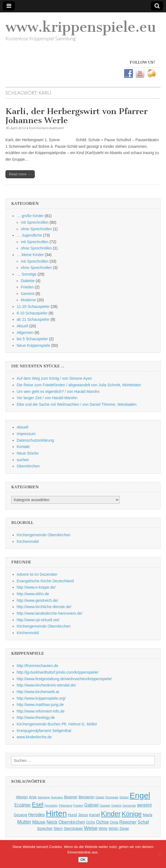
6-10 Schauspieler (32, 313)
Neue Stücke (28, 453)
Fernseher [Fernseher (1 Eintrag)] (51, 805)
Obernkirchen (28, 466)
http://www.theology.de (36, 717)
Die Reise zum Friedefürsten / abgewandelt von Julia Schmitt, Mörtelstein (79, 385)
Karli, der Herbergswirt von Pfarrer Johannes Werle (77, 116)
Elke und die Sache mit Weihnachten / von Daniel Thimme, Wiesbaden (77, 404)
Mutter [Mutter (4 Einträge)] (24, 822)
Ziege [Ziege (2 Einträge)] (124, 829)
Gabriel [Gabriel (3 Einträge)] (91, 805)
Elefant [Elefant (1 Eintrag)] (124, 797)
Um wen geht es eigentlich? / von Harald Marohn (58, 392)
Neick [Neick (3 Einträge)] (52, 822)
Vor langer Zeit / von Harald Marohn (47, 398)
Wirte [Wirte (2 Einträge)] (103, 829)
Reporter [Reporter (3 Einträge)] (128, 822)
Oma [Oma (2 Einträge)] (114, 822)
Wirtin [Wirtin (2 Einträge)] (113, 829)
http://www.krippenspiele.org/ (41, 698)
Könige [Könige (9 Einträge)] (132, 814)
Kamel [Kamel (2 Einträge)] (95, 815)
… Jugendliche (29, 235)
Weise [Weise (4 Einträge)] (91, 828)
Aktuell (22, 326)
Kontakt (23, 447)
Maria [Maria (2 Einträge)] (148, 815)
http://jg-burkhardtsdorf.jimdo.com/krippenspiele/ (58, 672)
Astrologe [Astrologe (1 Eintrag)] (44, 797)
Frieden (27, 287)
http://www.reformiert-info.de (41, 711)
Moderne (28, 300)
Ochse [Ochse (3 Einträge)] (103, 822)
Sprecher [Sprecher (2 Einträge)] (45, 829)
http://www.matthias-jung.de (40, 705)
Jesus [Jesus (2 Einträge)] (83, 815)
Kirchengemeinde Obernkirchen (44, 535)
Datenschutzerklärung (35, 440)
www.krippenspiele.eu (81, 27)
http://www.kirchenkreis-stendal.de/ (46, 685)
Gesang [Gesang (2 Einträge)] (20, 815)
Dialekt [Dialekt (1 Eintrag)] (100, 797)
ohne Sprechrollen (36, 229)
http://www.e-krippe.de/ (36, 587)
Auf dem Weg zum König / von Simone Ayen (54, 378)
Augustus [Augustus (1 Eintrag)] (57, 797)
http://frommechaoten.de (37, 666)
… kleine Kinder (30, 255)
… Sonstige (27, 274)
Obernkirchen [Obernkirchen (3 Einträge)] (72, 822)
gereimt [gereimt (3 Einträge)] (144, 805)
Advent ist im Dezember (37, 574)
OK (83, 860)
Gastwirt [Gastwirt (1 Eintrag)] (105, 805)
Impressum (26, 434)
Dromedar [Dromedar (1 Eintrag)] (112, 797)
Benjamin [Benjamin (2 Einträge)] (86, 797)
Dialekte (28, 281)
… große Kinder (30, 216)
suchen (23, 460)
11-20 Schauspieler (33, 307)
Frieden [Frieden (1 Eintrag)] (78, 805)
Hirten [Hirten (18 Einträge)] (56, 813)
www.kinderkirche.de (34, 737)
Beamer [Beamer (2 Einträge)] (71, 797)
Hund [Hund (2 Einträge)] (72, 815)
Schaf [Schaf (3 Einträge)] (143, 822)
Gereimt (28, 294)
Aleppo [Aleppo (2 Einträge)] (22, 797)
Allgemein (25, 333)
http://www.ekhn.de (33, 594)
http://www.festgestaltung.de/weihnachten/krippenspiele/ (64, 679)
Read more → (20, 174)
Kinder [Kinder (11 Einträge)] (111, 814)
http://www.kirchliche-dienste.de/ (44, 607)
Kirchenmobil (28, 541)
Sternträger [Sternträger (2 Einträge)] (73, 829)
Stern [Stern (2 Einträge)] (58, 829)
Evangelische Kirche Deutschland (45, 581)
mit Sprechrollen (35, 222)
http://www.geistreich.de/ (37, 600)
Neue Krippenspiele (33, 345)
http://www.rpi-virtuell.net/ (38, 620)
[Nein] (159, 854)
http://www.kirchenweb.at (38, 692)
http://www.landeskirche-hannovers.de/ (49, 613)
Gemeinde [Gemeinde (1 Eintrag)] (129, 805)
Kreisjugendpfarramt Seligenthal (44, 731)
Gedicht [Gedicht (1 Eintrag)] (116, 805)
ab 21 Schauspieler (33, 319)
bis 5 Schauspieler (32, 339)
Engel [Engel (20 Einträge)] (140, 795)
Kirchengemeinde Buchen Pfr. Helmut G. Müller (57, 724)
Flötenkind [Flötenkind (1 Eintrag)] (65, 805)
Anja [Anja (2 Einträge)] (33, 797)
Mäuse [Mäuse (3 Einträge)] (39, 822)
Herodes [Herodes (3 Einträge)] (37, 815)
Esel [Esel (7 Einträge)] (38, 805)
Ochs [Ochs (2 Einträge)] (91, 822)
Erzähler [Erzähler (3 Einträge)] (23, 805)
